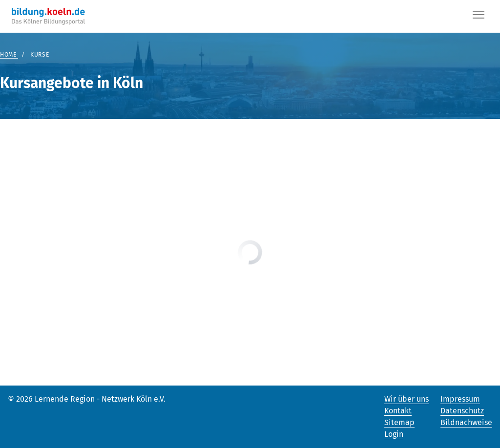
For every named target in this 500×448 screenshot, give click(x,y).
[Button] (479, 17)
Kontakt (398, 411)
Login (394, 434)
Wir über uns (406, 399)
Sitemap (399, 422)
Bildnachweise (466, 422)
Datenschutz (462, 411)
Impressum (460, 399)
